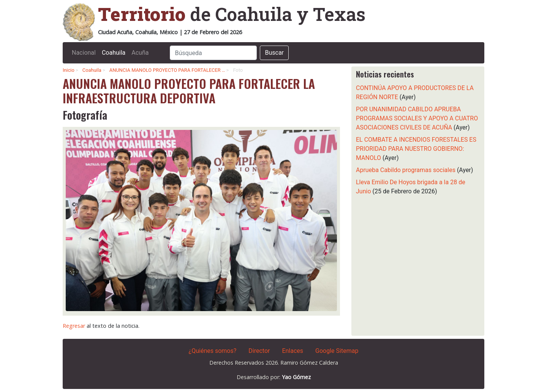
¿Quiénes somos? (213, 351)
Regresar (74, 326)
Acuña (140, 53)
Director (259, 351)
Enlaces (292, 351)
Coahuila (114, 53)
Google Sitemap (337, 351)
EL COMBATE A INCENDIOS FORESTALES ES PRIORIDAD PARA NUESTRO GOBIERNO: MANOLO (416, 149)
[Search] (213, 53)
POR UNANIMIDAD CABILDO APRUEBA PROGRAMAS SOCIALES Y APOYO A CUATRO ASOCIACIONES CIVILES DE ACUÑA (417, 118)
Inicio (69, 70)
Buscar (274, 53)
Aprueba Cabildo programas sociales (406, 170)
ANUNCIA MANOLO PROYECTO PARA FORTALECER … (167, 70)
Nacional (84, 53)
